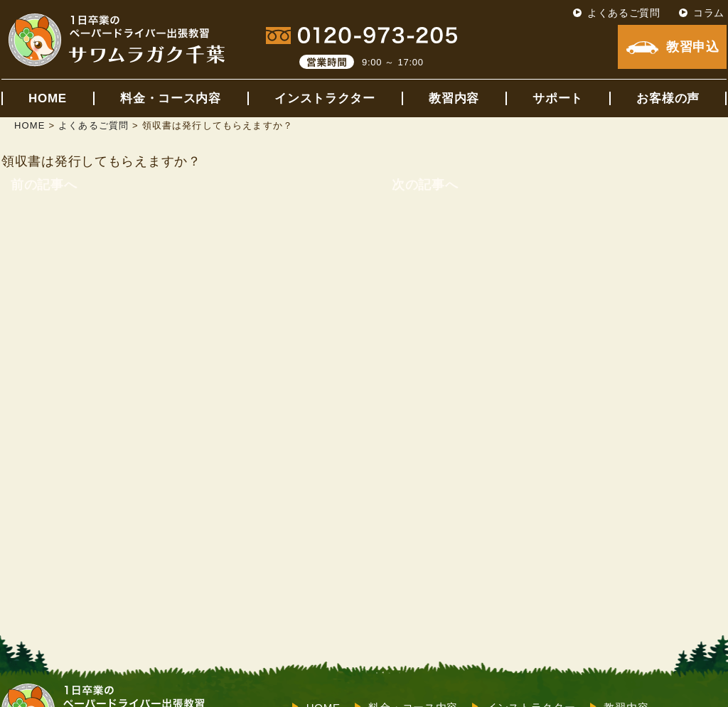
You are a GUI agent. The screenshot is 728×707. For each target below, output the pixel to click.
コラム (709, 13)
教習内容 (454, 98)
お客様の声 (668, 98)
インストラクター (325, 98)
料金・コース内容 (171, 98)
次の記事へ (425, 185)
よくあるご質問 (624, 13)
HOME (48, 98)
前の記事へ (44, 185)
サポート (558, 98)
